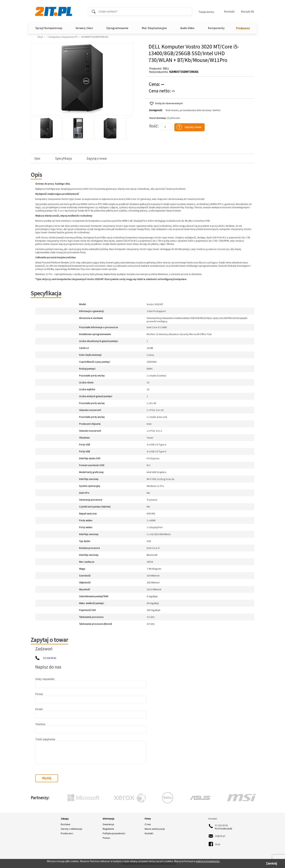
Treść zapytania (45, 739)
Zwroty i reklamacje (71, 829)
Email (39, 709)
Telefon (40, 724)
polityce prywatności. (208, 861)
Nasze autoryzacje (155, 829)
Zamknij (271, 863)
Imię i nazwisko (45, 679)
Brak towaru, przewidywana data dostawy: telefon (193, 110)
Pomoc (107, 838)
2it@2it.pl (220, 836)
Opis (37, 159)
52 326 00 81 (50, 658)
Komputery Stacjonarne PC (63, 37)
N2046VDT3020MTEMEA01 (95, 37)
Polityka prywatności (114, 833)
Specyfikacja (63, 159)
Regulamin (108, 829)
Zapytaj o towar (97, 159)
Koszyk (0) (247, 12)
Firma (39, 694)
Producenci (243, 28)
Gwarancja (108, 824)
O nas (148, 824)
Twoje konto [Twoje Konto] (206, 12)
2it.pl (40, 37)
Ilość (153, 126)
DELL (166, 69)
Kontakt (229, 11)
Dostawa (65, 824)
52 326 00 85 (221, 825)
